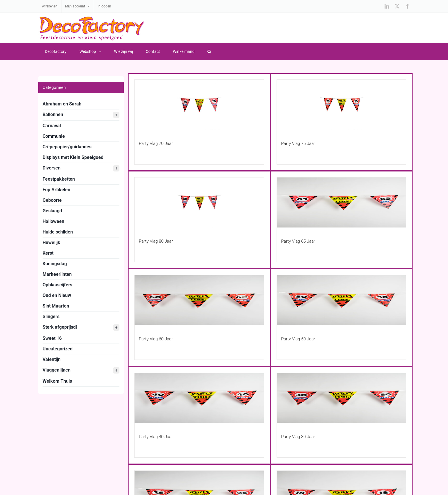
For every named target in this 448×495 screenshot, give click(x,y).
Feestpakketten (59, 179)
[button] (209, 51)
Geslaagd (52, 211)
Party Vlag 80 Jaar (156, 241)
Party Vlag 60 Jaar (156, 339)
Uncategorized (58, 349)
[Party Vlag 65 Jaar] (341, 202)
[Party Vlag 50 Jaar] (341, 300)
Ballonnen (81, 115)
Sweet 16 (52, 338)
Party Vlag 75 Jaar (298, 143)
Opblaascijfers (57, 285)
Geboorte (52, 200)
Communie (54, 136)
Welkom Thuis (57, 381)
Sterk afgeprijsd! (81, 328)
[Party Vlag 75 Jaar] (341, 105)
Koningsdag (55, 264)
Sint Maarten (56, 306)
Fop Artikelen (56, 190)
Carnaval (52, 126)
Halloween (53, 221)
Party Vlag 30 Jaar (298, 437)
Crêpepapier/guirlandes (67, 147)
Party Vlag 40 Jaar (156, 437)
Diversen (81, 168)
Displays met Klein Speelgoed (73, 157)
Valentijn (52, 359)
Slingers (51, 317)
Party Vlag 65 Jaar (298, 241)
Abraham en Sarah (62, 104)
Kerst (48, 253)
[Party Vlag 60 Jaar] (199, 300)
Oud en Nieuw (57, 295)
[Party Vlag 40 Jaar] (199, 398)
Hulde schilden (58, 232)
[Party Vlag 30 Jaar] (341, 398)
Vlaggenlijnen (81, 370)
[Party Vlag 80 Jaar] (199, 202)
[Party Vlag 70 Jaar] (199, 105)
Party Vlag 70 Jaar (156, 143)
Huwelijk (51, 242)
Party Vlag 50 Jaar (298, 339)
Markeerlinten (57, 274)
